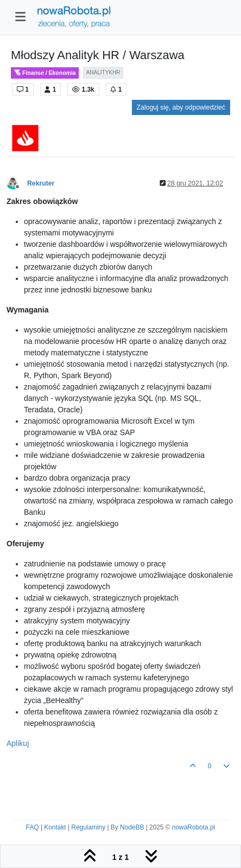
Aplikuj (18, 743)
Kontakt (55, 827)
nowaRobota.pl (194, 827)
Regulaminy (88, 827)
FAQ (33, 827)
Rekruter (41, 183)
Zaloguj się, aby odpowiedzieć (181, 107)
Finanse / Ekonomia (45, 73)
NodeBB (132, 827)
